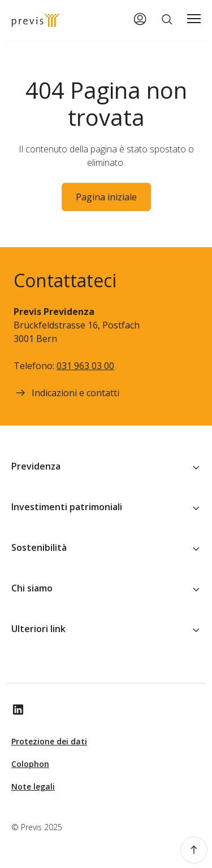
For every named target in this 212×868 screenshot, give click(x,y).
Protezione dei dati (49, 741)
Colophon (30, 764)
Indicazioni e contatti (66, 393)
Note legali (33, 786)
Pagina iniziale (106, 197)
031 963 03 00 (85, 366)
